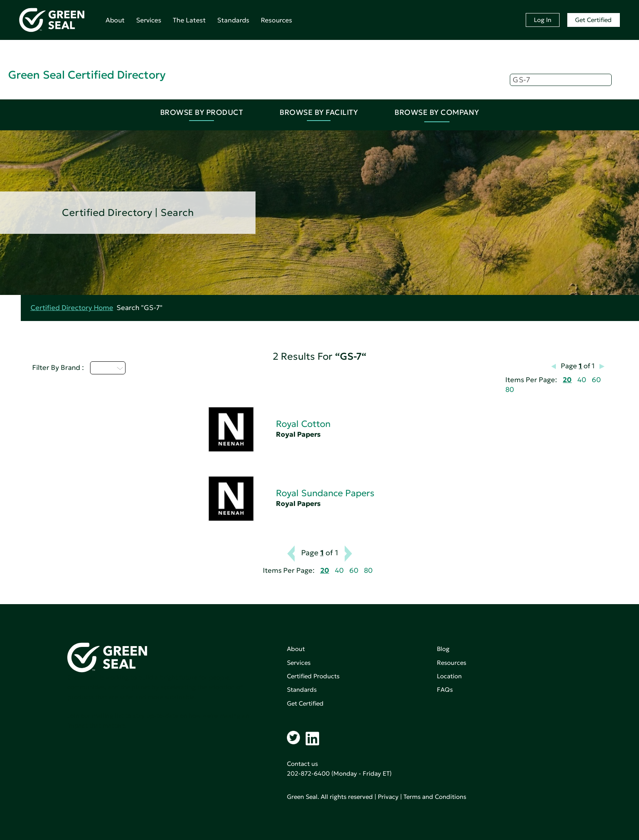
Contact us (302, 764)
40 (582, 380)
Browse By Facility (319, 112)
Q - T (108, 368)
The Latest (189, 20)
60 (596, 380)
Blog (443, 649)
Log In (543, 20)
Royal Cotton (303, 424)
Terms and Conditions (435, 797)
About (115, 20)
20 (567, 380)
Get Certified (593, 20)
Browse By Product (202, 112)
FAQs (445, 689)
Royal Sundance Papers (325, 493)
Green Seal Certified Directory (87, 75)
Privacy (388, 797)
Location (449, 676)
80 (510, 390)
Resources (277, 20)
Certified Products (313, 676)
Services (149, 20)
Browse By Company (437, 112)
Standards (233, 20)
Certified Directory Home (72, 308)
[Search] (561, 80)
